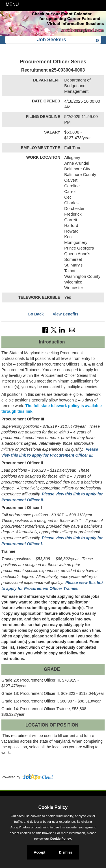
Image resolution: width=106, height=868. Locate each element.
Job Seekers (52, 40)
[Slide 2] (53, 31)
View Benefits (65, 314)
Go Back (36, 314)
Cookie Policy (53, 807)
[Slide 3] (60, 31)
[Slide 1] (46, 31)
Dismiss (65, 852)
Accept (40, 852)
